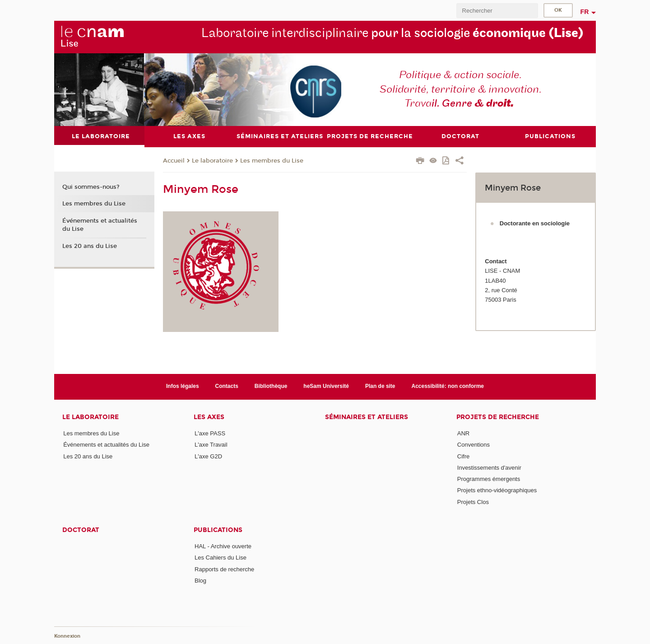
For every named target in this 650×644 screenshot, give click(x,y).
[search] (497, 11)
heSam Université (326, 386)
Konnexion (67, 636)
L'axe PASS (210, 433)
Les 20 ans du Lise (90, 246)
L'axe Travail (211, 445)
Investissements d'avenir (489, 468)
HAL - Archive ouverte (223, 546)
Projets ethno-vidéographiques (497, 490)
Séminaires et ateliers (367, 417)
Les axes (209, 417)
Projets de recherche (498, 417)
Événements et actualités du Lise (100, 225)
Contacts (227, 386)
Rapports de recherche (224, 569)
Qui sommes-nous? (91, 187)
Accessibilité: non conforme (448, 386)
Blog (200, 581)
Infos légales (183, 386)
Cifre (463, 456)
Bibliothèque (271, 386)
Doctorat (81, 530)
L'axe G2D (208, 456)
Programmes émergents (489, 479)
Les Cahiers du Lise (221, 558)
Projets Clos (473, 502)
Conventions (474, 445)
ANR (463, 433)
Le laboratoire (212, 161)
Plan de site (380, 386)
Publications (218, 530)
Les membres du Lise (272, 161)
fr (585, 12)
